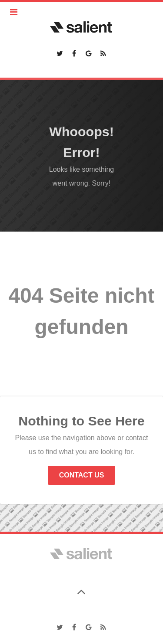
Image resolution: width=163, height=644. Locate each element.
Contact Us (82, 475)
